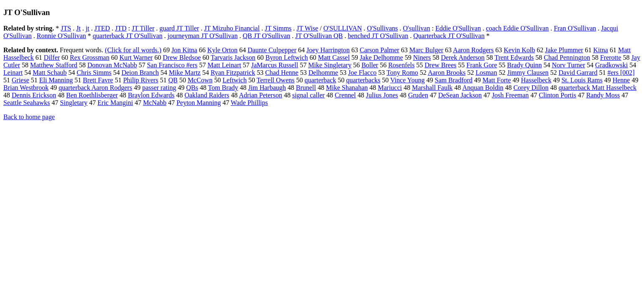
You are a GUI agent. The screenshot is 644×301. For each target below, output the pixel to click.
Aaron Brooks (447, 73)
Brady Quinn (524, 65)
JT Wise (308, 28)
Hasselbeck (536, 80)
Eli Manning (56, 80)
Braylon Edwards (151, 95)
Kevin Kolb (519, 50)
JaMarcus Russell (275, 65)
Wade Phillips (249, 103)
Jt (78, 28)
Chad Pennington (567, 57)
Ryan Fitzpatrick (233, 73)
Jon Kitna (184, 50)
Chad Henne (282, 73)
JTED (102, 28)
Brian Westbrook (26, 88)
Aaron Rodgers (473, 50)
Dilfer (52, 57)
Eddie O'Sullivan (458, 28)
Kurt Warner (136, 57)
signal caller (308, 95)
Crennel (345, 95)
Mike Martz (185, 73)
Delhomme (323, 73)
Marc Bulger (426, 50)
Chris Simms (94, 73)
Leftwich (234, 80)
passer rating (159, 88)
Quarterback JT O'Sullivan (449, 36)
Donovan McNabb (112, 65)
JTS (66, 28)
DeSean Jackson (460, 95)
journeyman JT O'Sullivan (203, 36)
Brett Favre (98, 80)
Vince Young (408, 80)
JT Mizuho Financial (232, 28)
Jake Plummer (564, 50)
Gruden (418, 95)
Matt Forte (497, 80)
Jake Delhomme (382, 57)
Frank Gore (482, 65)
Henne (621, 80)
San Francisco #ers (172, 65)
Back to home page (29, 117)
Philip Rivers (141, 80)
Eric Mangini (115, 103)
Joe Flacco (362, 73)
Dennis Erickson (34, 95)
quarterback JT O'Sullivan (128, 36)
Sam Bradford (453, 80)
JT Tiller (143, 28)
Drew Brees (440, 65)
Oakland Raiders (207, 95)
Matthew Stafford (54, 65)
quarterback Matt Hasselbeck (597, 88)
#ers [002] (621, 73)
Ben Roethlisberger (92, 95)
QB (173, 80)
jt (88, 28)
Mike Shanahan (347, 88)
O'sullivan (416, 28)
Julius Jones (382, 95)
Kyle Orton (222, 50)
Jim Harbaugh (267, 88)
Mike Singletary (330, 65)
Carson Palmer (380, 50)
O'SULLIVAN (343, 28)
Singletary (74, 103)
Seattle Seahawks (27, 103)
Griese (20, 80)
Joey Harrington (328, 50)
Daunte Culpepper (272, 50)
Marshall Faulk (432, 88)
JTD (121, 28)
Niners (422, 57)
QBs (192, 88)
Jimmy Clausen (528, 73)
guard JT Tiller (179, 28)
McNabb (155, 103)
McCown (200, 80)
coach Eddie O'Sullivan (517, 28)
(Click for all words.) (133, 50)
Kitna (601, 50)
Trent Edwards (514, 57)
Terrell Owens (276, 80)
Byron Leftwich (287, 57)
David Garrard (578, 73)
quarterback (321, 80)
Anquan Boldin (483, 88)
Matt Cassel (334, 57)
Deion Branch (140, 73)
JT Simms (278, 28)
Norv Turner (568, 65)
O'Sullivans (382, 28)
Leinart (13, 73)
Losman (486, 73)
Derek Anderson (463, 57)
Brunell (306, 88)
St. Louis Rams (582, 80)
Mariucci (390, 88)
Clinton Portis (557, 95)
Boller (370, 65)
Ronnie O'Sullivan (61, 36)
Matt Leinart (224, 65)
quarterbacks (363, 80)
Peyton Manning (199, 103)
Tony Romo (402, 73)
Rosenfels (401, 65)
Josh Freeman (510, 95)
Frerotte (611, 57)
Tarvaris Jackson (233, 57)
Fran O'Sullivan (575, 28)
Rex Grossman (90, 57)
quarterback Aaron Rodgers (95, 88)
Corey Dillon (531, 88)
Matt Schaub (50, 73)
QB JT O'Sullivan (267, 36)
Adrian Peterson (261, 95)
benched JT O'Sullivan (378, 36)
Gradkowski (611, 65)
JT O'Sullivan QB (319, 36)
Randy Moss (603, 95)
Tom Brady (223, 88)
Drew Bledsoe (182, 57)
